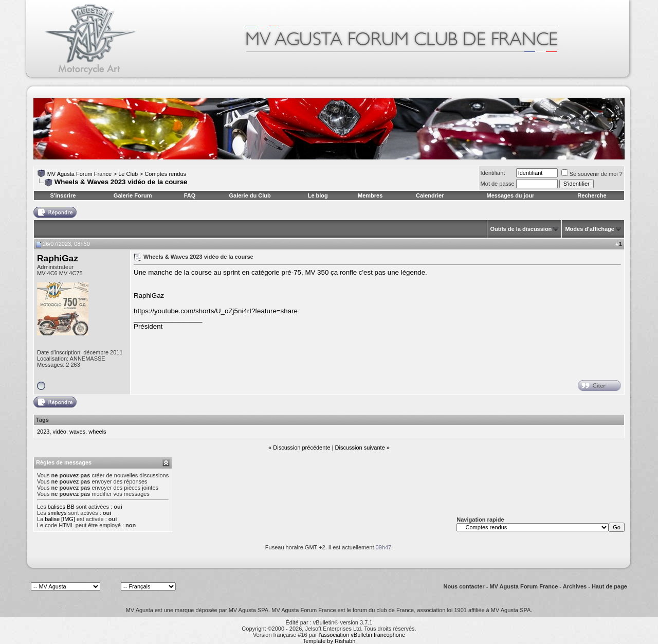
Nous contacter (464, 586)
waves (77, 432)
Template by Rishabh (329, 641)
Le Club (128, 174)
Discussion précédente (301, 448)
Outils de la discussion (521, 229)
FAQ (190, 195)
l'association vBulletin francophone (362, 635)
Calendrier (430, 195)
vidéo (60, 432)
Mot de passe (498, 184)
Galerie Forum (133, 195)
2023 (43, 432)
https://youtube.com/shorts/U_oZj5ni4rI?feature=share (216, 311)
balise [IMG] (60, 519)
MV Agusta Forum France (79, 174)
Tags (42, 420)
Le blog (318, 195)
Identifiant (493, 173)
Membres (370, 195)
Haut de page (609, 586)
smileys (57, 513)
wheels (97, 432)
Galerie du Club (250, 195)
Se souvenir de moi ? (592, 174)
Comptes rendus (165, 174)
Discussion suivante (360, 448)
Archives (575, 586)
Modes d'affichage (590, 229)
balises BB (61, 507)
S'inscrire (63, 195)
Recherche (592, 195)
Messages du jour (510, 195)
